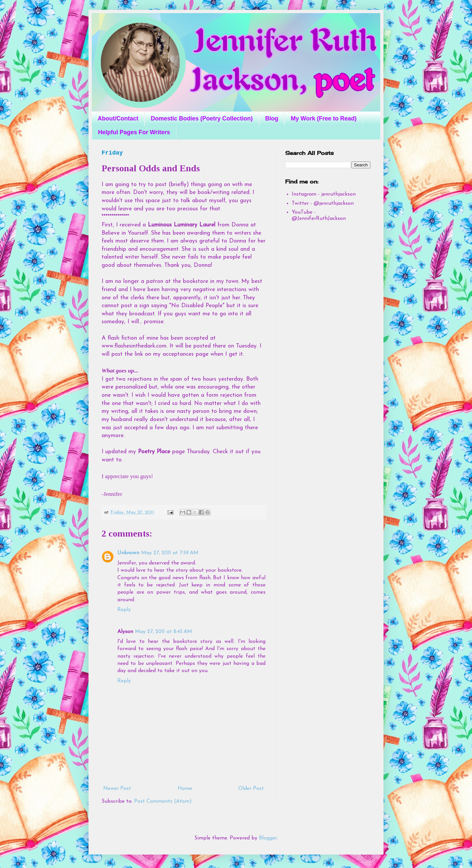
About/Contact (118, 118)
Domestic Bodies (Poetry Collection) (202, 118)
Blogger (268, 838)
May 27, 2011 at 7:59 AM (170, 553)
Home (185, 789)
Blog (272, 118)
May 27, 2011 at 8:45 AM (164, 632)
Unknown (128, 553)
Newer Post (117, 789)
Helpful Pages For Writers (134, 132)
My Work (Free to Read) (324, 118)
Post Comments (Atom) (163, 801)
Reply (124, 610)
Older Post (251, 789)
